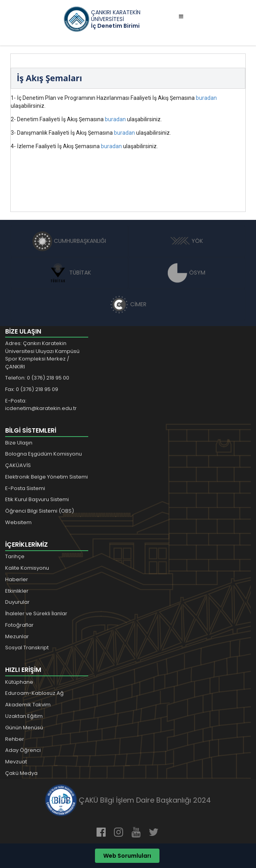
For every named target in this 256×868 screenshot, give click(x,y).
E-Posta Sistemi (25, 488)
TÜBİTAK (69, 273)
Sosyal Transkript (27, 648)
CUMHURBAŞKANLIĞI (69, 241)
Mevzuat (16, 762)
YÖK (187, 241)
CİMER (128, 304)
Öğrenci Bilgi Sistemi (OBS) (40, 511)
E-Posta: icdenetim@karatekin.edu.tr (41, 405)
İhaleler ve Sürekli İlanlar (36, 613)
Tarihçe (15, 556)
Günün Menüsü (24, 728)
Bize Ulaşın (19, 443)
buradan (206, 98)
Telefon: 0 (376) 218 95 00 (37, 378)
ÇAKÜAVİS (18, 465)
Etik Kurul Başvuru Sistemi (37, 499)
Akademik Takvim (28, 705)
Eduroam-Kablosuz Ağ (34, 693)
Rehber (15, 739)
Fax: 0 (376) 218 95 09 (32, 389)
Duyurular (17, 602)
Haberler (17, 579)
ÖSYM (187, 273)
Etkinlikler (17, 591)
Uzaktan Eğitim (24, 716)
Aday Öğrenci (23, 750)
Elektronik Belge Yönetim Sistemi (46, 477)
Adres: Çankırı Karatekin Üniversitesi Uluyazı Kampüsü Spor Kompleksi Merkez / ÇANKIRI (42, 355)
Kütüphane (19, 682)
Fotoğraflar (19, 625)
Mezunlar (17, 636)
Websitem (18, 522)
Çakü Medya (21, 773)
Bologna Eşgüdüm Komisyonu (44, 454)
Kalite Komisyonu (27, 568)
